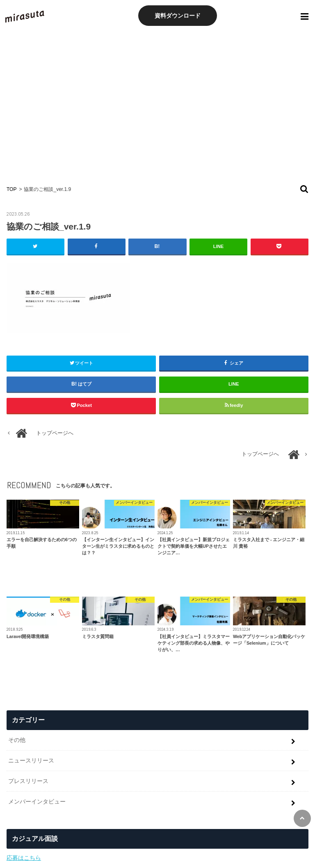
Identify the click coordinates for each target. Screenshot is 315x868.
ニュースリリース (31, 760)
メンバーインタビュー (37, 801)
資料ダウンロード (178, 16)
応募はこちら (24, 858)
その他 (17, 740)
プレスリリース (28, 781)
